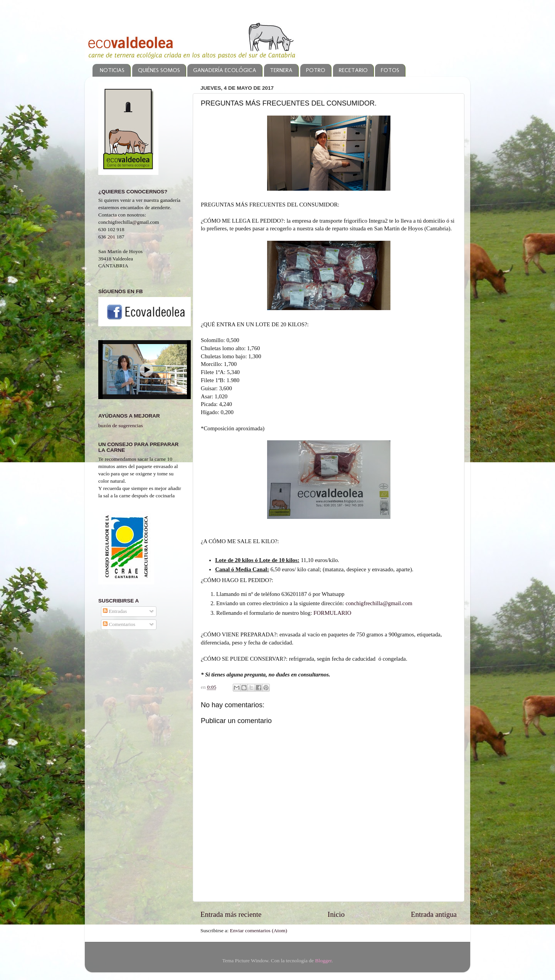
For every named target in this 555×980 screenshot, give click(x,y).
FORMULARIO (332, 613)
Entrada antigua (434, 914)
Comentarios (119, 624)
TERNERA (281, 70)
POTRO (316, 70)
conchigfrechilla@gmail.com (379, 603)
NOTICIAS (112, 70)
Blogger (323, 961)
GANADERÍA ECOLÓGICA (225, 70)
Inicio (336, 914)
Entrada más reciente (231, 914)
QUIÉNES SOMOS (159, 70)
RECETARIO (353, 70)
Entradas (115, 611)
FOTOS (390, 70)
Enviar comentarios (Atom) (259, 930)
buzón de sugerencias (120, 425)
